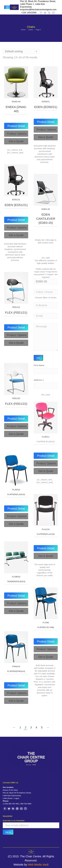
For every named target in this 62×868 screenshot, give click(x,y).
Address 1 (39, 380)
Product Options (17, 134)
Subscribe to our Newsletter (14, 821)
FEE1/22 (16, 398)
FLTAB (46, 622)
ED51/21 (16, 200)
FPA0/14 (16, 666)
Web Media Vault (38, 865)
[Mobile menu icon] (7, 7)
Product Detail (16, 126)
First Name (39, 365)
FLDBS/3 (16, 577)
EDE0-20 (46, 209)
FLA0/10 (16, 490)
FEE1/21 (16, 307)
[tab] (16, 126)
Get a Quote (16, 141)
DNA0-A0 (16, 102)
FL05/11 (46, 437)
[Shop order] (21, 51)
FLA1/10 (46, 529)
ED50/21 (46, 102)
